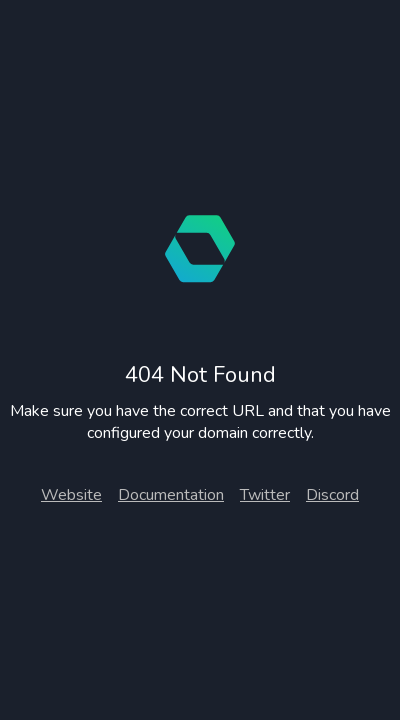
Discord (332, 495)
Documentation (171, 495)
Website (71, 495)
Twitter (265, 495)
